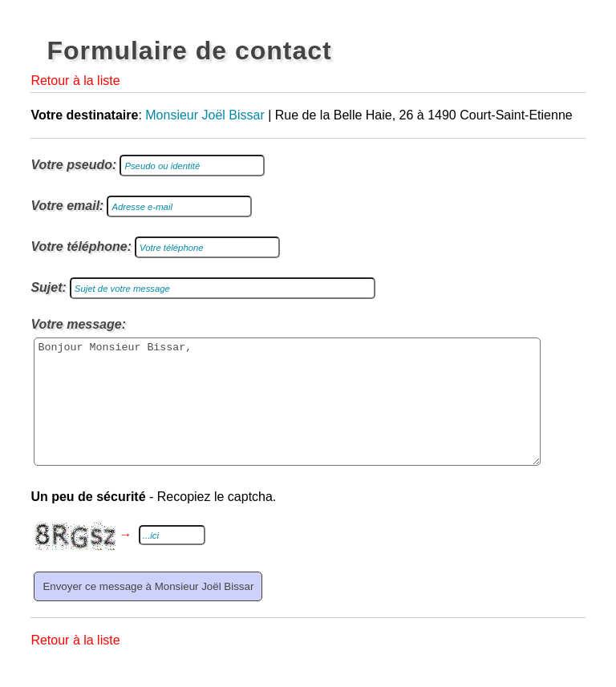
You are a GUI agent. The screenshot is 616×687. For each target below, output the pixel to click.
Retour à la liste (75, 81)
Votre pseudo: (73, 165)
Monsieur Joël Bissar (205, 115)
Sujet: (48, 287)
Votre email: (67, 206)
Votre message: (78, 324)
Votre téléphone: (81, 247)
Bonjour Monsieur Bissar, (287, 414)
